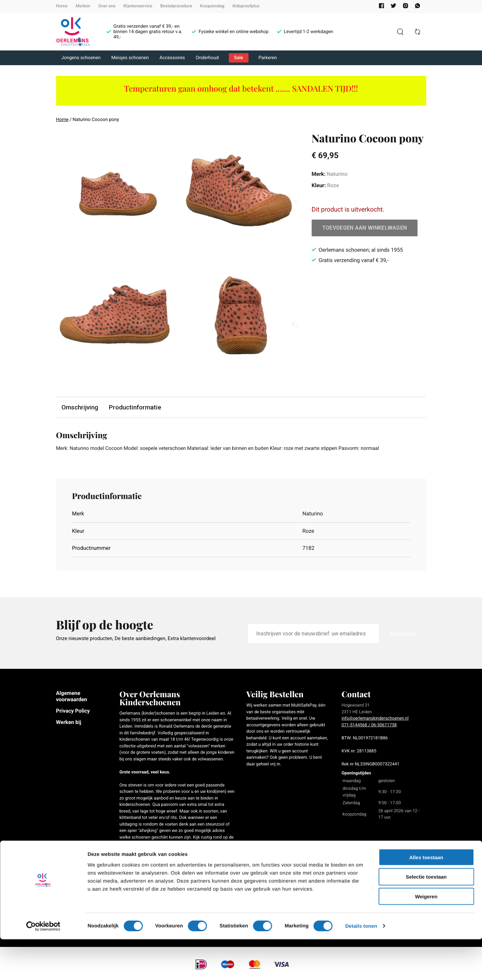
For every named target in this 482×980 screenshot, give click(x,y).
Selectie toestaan (426, 918)
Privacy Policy (73, 711)
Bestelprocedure (176, 6)
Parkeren (268, 58)
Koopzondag (212, 6)
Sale (239, 58)
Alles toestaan (426, 898)
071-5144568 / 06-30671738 (369, 726)
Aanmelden (403, 634)
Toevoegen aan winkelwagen (365, 228)
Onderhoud (207, 58)
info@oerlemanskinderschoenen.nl (375, 719)
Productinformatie (136, 407)
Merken (83, 6)
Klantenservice (138, 6)
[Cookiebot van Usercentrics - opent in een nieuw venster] (43, 967)
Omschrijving (80, 407)
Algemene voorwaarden (72, 697)
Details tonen (361, 967)
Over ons (107, 6)
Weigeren (426, 937)
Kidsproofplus (246, 6)
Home (62, 6)
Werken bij (69, 723)
